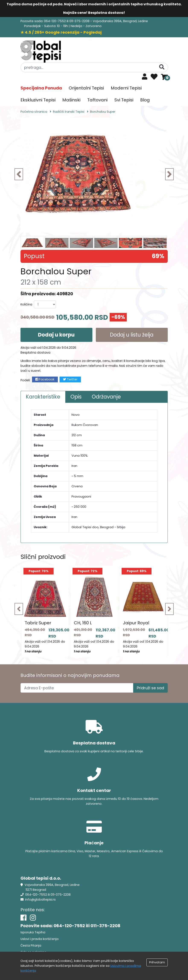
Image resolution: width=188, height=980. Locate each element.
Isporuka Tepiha (33, 932)
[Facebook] (23, 918)
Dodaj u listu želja (132, 335)
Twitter (70, 379)
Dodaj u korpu (56, 335)
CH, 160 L (83, 623)
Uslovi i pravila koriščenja (39, 939)
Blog (145, 100)
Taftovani (97, 100)
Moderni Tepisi (126, 88)
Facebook (45, 379)
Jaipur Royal (136, 623)
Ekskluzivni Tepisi (38, 100)
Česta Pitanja (31, 945)
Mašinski (71, 100)
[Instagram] (33, 918)
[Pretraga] (162, 67)
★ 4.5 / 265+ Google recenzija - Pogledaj (61, 32)
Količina (26, 304)
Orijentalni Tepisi (86, 88)
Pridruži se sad (150, 688)
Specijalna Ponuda (41, 88)
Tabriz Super (38, 623)
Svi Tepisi (124, 100)
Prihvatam (157, 962)
